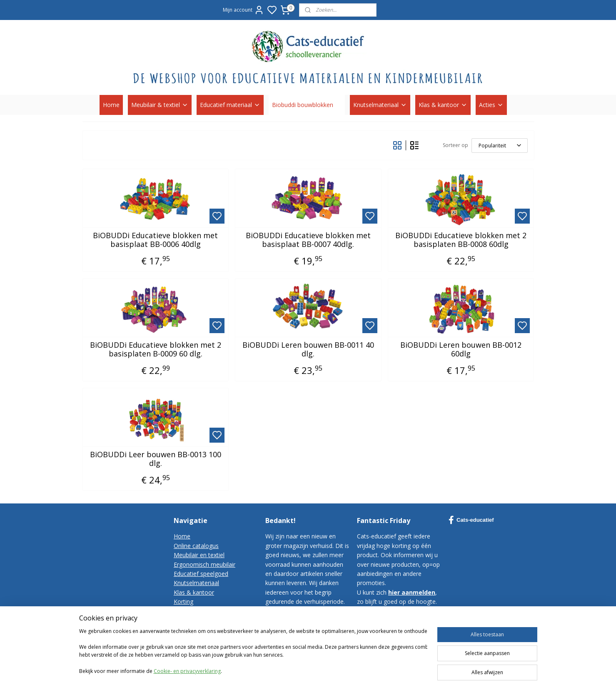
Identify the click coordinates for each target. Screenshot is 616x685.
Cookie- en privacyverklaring (187, 678)
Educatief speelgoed (201, 574)
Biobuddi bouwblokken (307, 105)
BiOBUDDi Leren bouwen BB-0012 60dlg (461, 350)
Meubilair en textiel (199, 555)
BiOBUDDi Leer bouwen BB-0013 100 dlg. (155, 459)
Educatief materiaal (230, 105)
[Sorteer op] (499, 146)
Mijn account (243, 10)
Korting (183, 602)
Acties (491, 105)
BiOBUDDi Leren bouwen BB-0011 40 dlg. (308, 350)
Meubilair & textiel (160, 105)
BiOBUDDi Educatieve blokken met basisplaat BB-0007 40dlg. (308, 240)
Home (111, 105)
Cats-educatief (471, 520)
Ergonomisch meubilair (205, 564)
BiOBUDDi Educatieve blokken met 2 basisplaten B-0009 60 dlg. (155, 350)
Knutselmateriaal (380, 105)
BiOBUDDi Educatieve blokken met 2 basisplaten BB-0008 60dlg (461, 240)
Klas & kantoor (443, 105)
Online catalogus (196, 546)
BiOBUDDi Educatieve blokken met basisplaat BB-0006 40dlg (155, 240)
